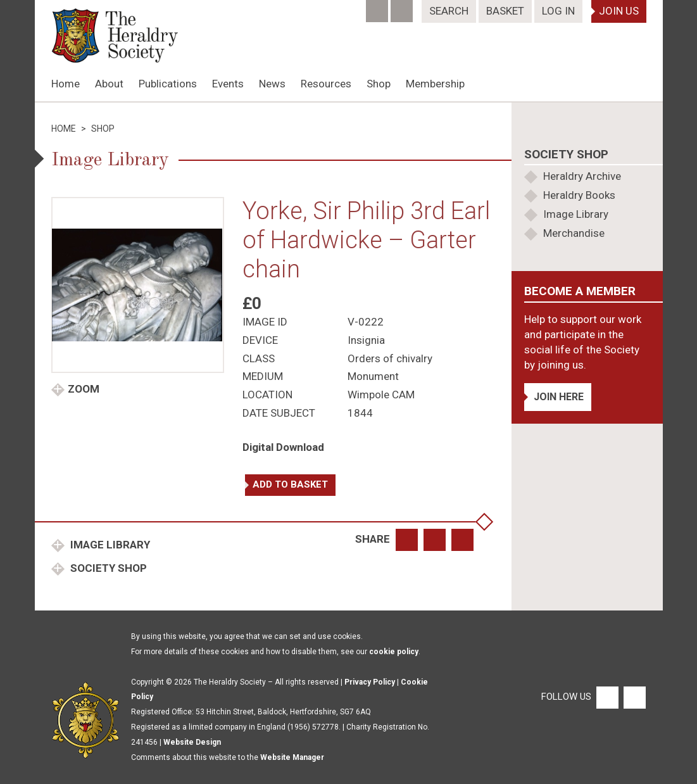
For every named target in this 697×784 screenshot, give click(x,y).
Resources (326, 84)
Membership (435, 84)
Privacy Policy (370, 682)
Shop (379, 84)
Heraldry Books (579, 195)
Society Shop (107, 568)
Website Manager (292, 757)
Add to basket (290, 484)
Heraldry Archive (582, 176)
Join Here (559, 397)
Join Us (619, 11)
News (272, 84)
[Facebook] (378, 7)
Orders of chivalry (390, 358)
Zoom (84, 389)
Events (228, 84)
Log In (558, 11)
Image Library (109, 545)
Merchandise (574, 233)
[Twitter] (403, 7)
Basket (505, 11)
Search (449, 11)
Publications (168, 84)
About (109, 84)
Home (66, 84)
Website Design (192, 742)
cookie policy (394, 652)
